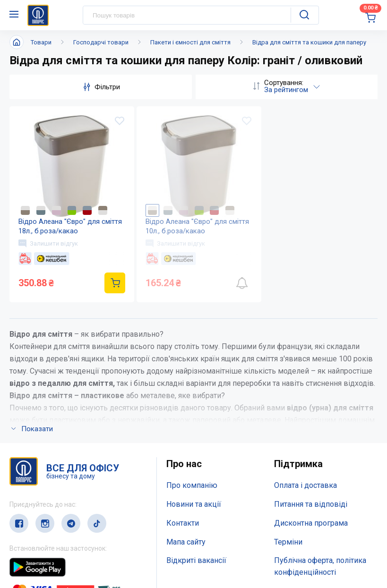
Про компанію (192, 486)
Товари (41, 42)
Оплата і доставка (305, 486)
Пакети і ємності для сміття (190, 42)
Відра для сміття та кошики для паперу (309, 42)
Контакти (183, 524)
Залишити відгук (49, 244)
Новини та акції (194, 505)
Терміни (288, 542)
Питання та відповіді (311, 505)
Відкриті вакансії (196, 561)
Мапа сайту (186, 542)
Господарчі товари (101, 42)
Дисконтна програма (311, 524)
